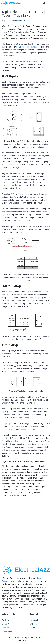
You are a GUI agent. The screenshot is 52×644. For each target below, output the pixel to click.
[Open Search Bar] (44, 3)
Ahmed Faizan (20, 21)
